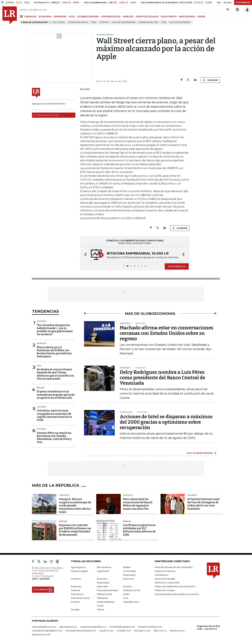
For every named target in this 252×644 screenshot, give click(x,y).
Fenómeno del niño (148, 22)
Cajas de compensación (124, 22)
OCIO (72, 17)
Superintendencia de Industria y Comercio (177, 594)
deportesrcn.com (41, 634)
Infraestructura (104, 594)
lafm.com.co (160, 631)
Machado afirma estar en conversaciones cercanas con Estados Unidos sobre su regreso (166, 333)
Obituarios (102, 598)
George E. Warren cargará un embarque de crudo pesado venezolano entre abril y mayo (75, 506)
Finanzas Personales (107, 590)
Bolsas (41, 388)
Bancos (127, 521)
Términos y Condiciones (167, 583)
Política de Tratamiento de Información (175, 586)
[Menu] (22, 16)
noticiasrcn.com (142, 631)
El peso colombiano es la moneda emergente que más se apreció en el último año (56, 395)
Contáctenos (161, 575)
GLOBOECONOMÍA (88, 17)
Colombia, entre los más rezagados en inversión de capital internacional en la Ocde (54, 415)
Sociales (192, 495)
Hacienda (42, 321)
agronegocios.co (68, 627)
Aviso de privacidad (165, 579)
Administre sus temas (46, 115)
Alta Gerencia (104, 567)
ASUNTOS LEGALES (147, 17)
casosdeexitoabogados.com (47, 631)
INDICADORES (187, 17)
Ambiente (42, 343)
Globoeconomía (132, 590)
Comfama (104, 22)
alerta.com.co (177, 631)
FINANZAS (30, 17)
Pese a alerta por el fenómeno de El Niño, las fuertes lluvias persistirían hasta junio (54, 352)
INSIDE (201, 17)
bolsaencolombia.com (150, 627)
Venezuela (64, 495)
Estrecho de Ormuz (78, 22)
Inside (126, 594)
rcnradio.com (124, 631)
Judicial (63, 521)
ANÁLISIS (128, 17)
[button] (85, 255)
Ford (94, 22)
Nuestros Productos (165, 571)
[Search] (228, 10)
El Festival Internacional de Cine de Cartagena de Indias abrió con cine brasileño (203, 504)
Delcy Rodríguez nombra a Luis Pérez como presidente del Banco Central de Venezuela (162, 378)
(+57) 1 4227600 (41, 579)
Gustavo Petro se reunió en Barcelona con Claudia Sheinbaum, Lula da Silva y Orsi (54, 438)
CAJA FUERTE (169, 17)
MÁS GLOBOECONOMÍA (200, 453)
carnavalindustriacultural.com (81, 631)
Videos (101, 610)
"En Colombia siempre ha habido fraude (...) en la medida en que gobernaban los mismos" (55, 330)
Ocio (126, 598)
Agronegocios (78, 567)
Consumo (76, 579)
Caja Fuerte (103, 571)
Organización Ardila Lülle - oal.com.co (208, 627)
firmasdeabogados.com (122, 627)
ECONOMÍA (45, 17)
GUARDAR (210, 80)
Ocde (164, 22)
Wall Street (59, 22)
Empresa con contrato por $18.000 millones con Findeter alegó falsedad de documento (75, 530)
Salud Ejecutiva (131, 602)
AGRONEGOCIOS (111, 17)
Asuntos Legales (79, 571)
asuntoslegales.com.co (44, 627)
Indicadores (77, 594)
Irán (39, 366)
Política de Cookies (165, 590)
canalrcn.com (106, 631)
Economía (128, 579)
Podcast (75, 602)
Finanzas (75, 590)
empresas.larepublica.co (93, 627)
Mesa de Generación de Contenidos (173, 567)
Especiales (102, 586)
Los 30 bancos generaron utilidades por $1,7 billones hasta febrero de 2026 (139, 530)
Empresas (76, 586)
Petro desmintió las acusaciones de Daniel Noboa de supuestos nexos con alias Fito (138, 504)
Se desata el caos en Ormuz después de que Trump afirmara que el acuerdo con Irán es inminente (55, 374)
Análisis (127, 567)
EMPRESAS (60, 17)
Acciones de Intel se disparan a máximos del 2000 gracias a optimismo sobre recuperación (166, 422)
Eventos (127, 586)
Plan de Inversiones (180, 22)
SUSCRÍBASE (243, 2)
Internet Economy (80, 598)
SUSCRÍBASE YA (177, 266)
